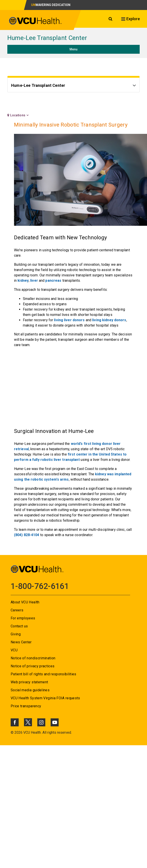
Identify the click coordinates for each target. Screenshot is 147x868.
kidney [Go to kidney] (23, 280)
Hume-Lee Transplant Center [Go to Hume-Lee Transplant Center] (47, 38)
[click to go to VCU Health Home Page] (35, 21)
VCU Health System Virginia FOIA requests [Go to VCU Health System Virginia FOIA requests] (45, 698)
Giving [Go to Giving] (16, 634)
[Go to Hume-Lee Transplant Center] (73, 86)
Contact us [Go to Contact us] (19, 626)
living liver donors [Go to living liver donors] (69, 320)
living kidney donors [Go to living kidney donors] (109, 320)
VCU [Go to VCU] (14, 650)
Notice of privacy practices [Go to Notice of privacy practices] (33, 666)
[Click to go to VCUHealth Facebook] (15, 722)
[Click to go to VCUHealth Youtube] (55, 722)
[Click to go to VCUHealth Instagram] (41, 722)
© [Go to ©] (12, 732)
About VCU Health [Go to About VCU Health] (25, 602)
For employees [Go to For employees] (23, 618)
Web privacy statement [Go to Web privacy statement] (29, 682)
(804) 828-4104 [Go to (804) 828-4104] (27, 535)
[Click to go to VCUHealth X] (28, 722)
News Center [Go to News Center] (21, 642)
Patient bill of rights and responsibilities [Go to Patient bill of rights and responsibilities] (44, 674)
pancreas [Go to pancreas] (53, 280)
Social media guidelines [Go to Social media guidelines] (30, 690)
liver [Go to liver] (34, 280)
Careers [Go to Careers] (17, 610)
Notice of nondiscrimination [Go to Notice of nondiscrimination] (33, 658)
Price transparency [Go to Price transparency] (26, 706)
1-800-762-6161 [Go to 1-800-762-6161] (40, 586)
